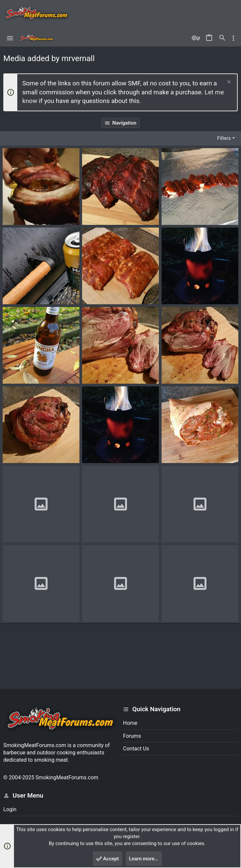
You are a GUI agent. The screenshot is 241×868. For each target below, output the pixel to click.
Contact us (136, 749)
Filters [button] (224, 138)
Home (130, 723)
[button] (10, 38)
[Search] (222, 38)
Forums (132, 736)
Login (10, 809)
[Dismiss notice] (228, 83)
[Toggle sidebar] (233, 38)
